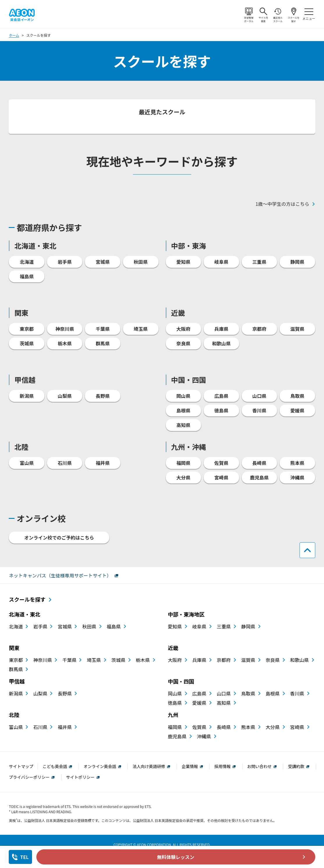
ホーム (14, 28)
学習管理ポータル (249, 11)
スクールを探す (294, 11)
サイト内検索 (263, 11)
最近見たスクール (278, 11)
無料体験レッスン (176, 857)
